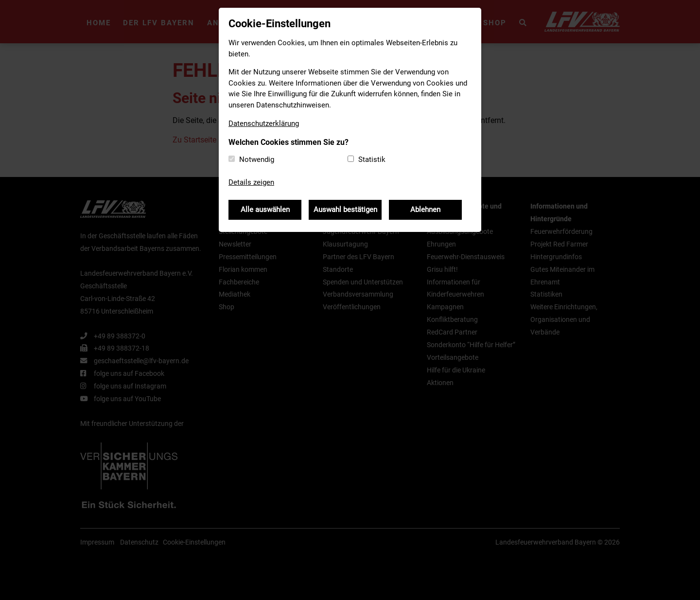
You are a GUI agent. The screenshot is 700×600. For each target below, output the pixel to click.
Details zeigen (251, 182)
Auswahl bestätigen (345, 210)
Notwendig (257, 159)
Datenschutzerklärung (264, 124)
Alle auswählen (265, 210)
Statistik (372, 159)
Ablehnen (425, 210)
